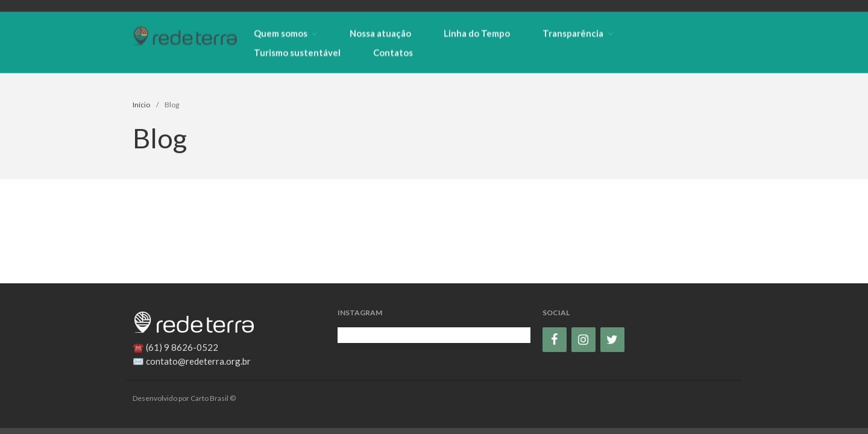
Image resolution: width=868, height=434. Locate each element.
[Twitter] (612, 340)
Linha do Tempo (477, 33)
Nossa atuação (380, 33)
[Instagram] (583, 340)
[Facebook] (555, 340)
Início (141, 105)
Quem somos (281, 33)
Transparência (573, 33)
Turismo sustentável (297, 52)
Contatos (393, 52)
